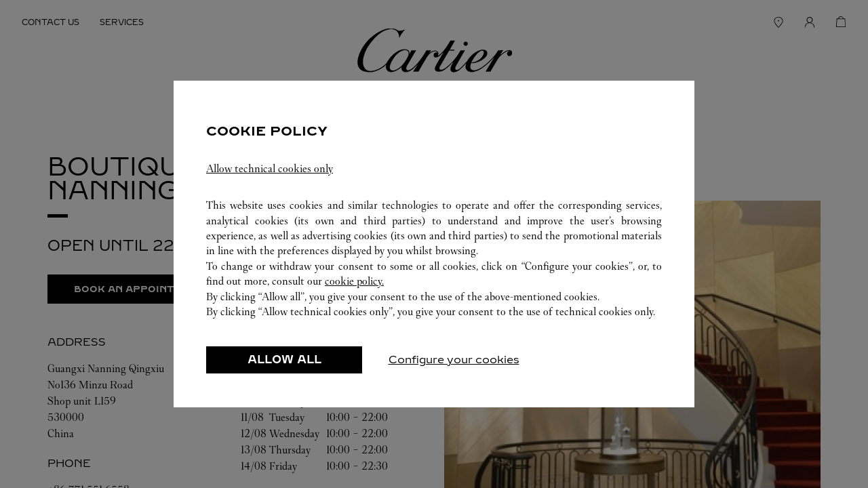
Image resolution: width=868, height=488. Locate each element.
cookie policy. (354, 281)
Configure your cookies (454, 360)
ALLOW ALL (284, 360)
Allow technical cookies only (270, 168)
